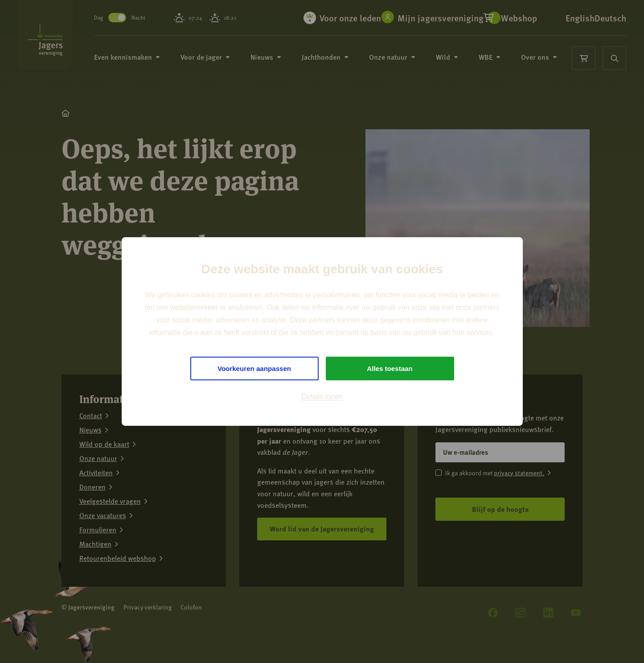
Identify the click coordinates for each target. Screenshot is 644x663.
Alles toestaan (390, 369)
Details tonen (322, 398)
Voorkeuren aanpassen (254, 369)
